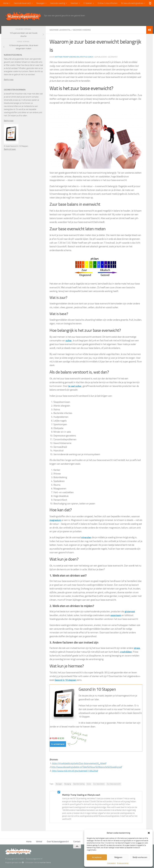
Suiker (89, 784)
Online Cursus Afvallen (108, 3)
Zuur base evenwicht (114, 784)
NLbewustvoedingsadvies (132, 3)
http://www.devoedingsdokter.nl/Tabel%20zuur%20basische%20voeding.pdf (87, 767)
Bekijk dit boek (10, 149)
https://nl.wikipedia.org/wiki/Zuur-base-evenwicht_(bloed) (79, 763)
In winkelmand (58, 744)
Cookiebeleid (111, 863)
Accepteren (97, 857)
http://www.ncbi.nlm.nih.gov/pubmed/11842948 (75, 771)
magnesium (55, 520)
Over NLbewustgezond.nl (58, 842)
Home (6, 3)
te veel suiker (75, 386)
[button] (149, 833)
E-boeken (88, 3)
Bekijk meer (9, 80)
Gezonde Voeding (79, 784)
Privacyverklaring (123, 863)
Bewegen (40, 3)
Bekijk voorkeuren (140, 857)
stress (137, 648)
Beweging (68, 784)
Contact (77, 842)
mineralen (86, 537)
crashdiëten (126, 652)
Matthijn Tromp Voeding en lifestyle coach (74, 57)
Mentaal (74, 3)
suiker (69, 340)
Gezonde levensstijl (22, 3)
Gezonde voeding (58, 3)
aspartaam (116, 615)
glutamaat (130, 612)
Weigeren (118, 857)
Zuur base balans (99, 784)
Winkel (39, 842)
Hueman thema (45, 862)
